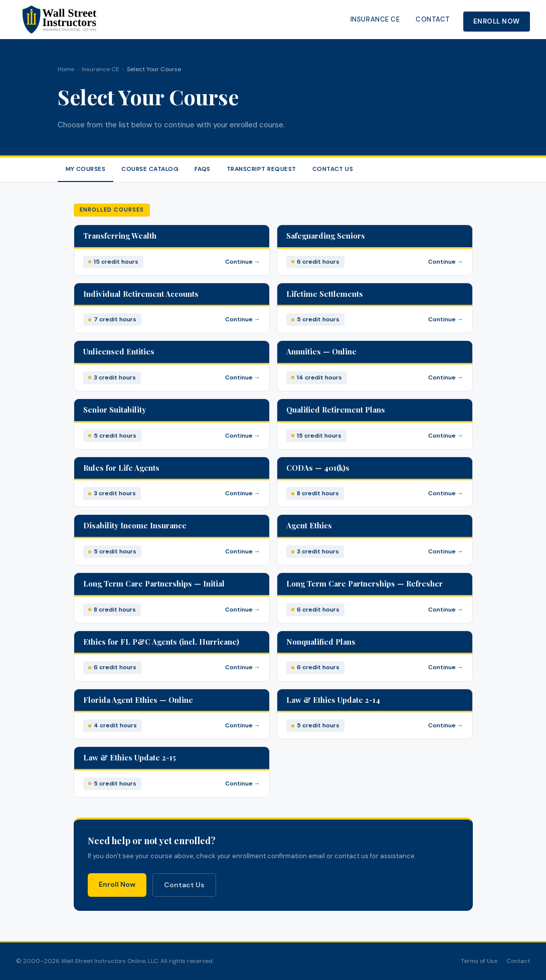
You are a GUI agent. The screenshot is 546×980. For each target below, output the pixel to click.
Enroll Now (497, 21)
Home (66, 69)
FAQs (203, 169)
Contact (433, 19)
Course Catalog (150, 169)
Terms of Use (479, 961)
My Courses (86, 169)
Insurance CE (375, 19)
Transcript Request (261, 169)
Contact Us (333, 169)
